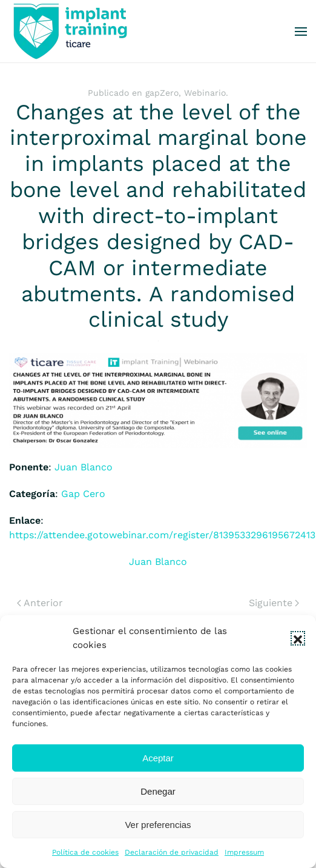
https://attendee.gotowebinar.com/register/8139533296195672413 (162, 535)
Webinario (205, 93)
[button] (298, 638)
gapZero (162, 93)
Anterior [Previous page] (40, 603)
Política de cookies (85, 852)
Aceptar (158, 758)
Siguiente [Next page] (274, 603)
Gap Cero (83, 494)
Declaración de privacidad (172, 852)
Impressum (244, 852)
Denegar (158, 791)
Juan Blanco (84, 467)
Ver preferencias (158, 825)
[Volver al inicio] (70, 31)
